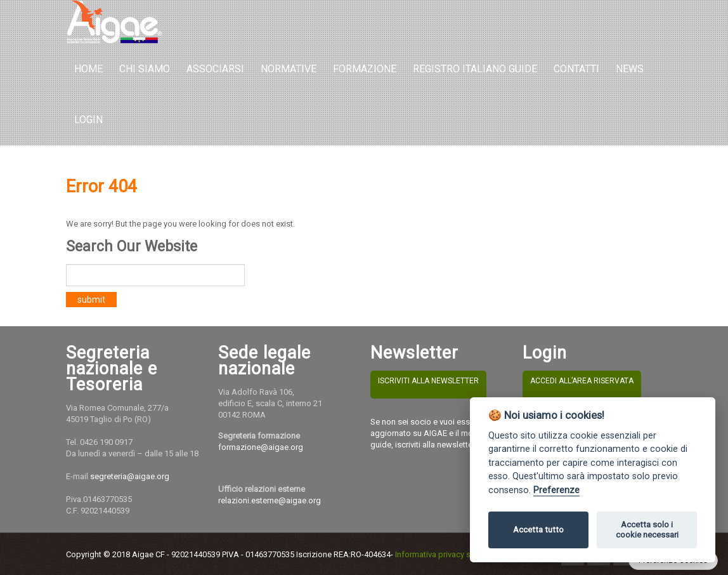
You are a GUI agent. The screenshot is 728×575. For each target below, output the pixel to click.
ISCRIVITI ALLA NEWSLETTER (428, 381)
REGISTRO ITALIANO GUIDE (475, 69)
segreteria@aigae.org (130, 476)
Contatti (576, 69)
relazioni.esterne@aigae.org (270, 500)
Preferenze (556, 490)
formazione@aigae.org (261, 447)
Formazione (365, 69)
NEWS (630, 69)
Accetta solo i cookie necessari (647, 530)
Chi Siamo (145, 69)
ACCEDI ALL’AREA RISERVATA (582, 381)
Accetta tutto (538, 530)
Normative (289, 69)
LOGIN (88, 120)
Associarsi (215, 69)
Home (88, 69)
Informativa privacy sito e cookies (457, 554)
